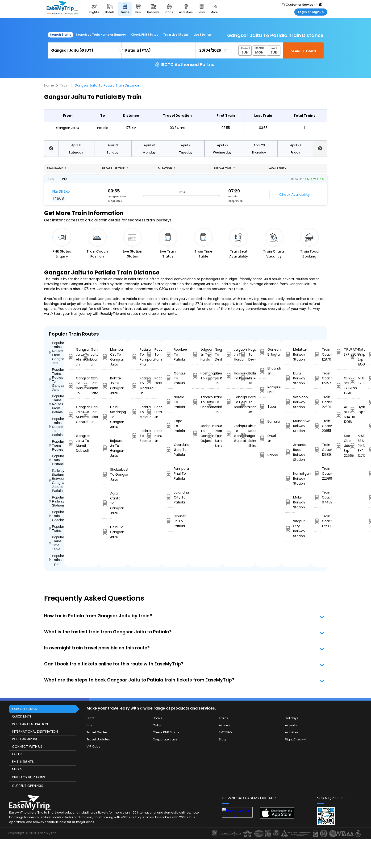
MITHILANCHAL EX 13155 (355, 381)
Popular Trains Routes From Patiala (56, 404)
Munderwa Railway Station (290, 426)
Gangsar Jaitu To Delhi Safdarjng (89, 386)
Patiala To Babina (138, 436)
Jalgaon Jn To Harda (198, 354)
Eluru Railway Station (290, 378)
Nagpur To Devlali (213, 354)
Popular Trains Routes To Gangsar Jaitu (56, 379)
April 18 (76, 145)
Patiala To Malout (138, 412)
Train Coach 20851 (317, 426)
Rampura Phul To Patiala (170, 473)
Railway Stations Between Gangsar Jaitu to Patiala (56, 481)
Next (320, 149)
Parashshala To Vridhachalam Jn (213, 405)
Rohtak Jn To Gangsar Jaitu (107, 386)
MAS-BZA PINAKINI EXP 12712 (355, 446)
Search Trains (60, 35)
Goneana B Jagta (263, 352)
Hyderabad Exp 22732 (355, 409)
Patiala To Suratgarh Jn (152, 412)
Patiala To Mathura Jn (138, 386)
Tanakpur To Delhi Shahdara (198, 402)
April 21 (186, 145)
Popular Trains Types (56, 560)
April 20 (150, 145)
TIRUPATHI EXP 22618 (341, 352)
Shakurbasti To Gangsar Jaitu (107, 474)
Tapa (263, 407)
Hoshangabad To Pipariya (198, 376)
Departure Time (115, 168)
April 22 (223, 145)
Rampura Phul (263, 390)
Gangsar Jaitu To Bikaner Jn (89, 414)
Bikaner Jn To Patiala (170, 521)
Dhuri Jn (263, 438)
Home (49, 85)
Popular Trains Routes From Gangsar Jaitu (56, 353)
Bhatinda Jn (263, 371)
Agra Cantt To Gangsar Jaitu (107, 503)
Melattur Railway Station (290, 354)
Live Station (202, 35)
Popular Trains (56, 528)
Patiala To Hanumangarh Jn (152, 436)
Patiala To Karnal (152, 354)
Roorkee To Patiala (170, 354)
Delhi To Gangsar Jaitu (107, 532)
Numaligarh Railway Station (290, 478)
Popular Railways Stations (56, 501)
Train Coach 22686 (317, 473)
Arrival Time (224, 168)
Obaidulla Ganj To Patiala (170, 450)
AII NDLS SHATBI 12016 (341, 414)
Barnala (263, 422)
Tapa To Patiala (170, 426)
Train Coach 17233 (317, 521)
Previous (51, 149)
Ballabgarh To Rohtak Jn (213, 378)
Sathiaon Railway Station (290, 402)
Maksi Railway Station (290, 502)
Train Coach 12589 (317, 450)
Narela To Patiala (170, 402)
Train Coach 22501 (317, 402)
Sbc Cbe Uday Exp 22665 (341, 446)
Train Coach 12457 (317, 378)
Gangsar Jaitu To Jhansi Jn (89, 357)
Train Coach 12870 (317, 354)
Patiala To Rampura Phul (138, 357)
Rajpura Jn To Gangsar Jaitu (107, 448)
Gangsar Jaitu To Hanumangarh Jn (74, 386)
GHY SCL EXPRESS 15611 (341, 386)
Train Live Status (176, 35)
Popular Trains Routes (56, 445)
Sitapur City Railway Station (290, 529)
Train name (56, 168)
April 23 (259, 145)
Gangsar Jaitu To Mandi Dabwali (74, 443)
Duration (167, 168)
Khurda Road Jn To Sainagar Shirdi (213, 436)
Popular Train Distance (56, 460)
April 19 (113, 145)
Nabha (263, 455)
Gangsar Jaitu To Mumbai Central (74, 414)
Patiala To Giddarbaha (152, 381)
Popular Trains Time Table (56, 543)
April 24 (296, 145)
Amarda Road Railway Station (290, 452)
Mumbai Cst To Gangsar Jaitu (107, 357)
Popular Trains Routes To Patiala (56, 427)
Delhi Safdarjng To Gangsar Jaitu (107, 417)
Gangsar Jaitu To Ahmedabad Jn (74, 357)
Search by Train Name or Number (101, 35)
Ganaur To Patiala (170, 378)
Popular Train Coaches (56, 516)
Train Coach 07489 (317, 497)
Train (64, 85)
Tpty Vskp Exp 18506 (355, 357)
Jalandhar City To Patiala (170, 497)
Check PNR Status (145, 35)
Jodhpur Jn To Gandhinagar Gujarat (198, 433)
